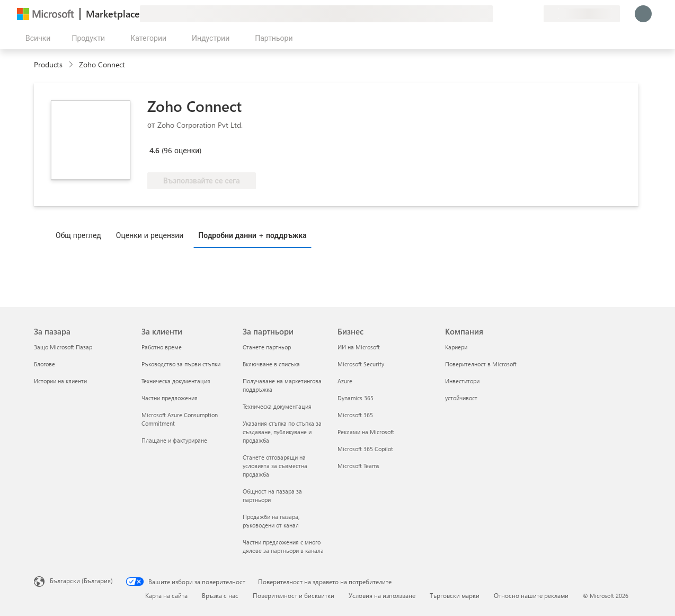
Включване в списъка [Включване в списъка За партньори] (271, 364)
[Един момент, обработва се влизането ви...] (643, 14)
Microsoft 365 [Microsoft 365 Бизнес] (355, 415)
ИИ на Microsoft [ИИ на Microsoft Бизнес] (359, 347)
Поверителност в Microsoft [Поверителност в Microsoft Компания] (481, 364)
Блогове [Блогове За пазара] (45, 364)
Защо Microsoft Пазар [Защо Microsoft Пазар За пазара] (63, 347)
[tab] (81, 235)
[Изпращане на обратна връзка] (497, 14)
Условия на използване (382, 595)
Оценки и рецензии (150, 235)
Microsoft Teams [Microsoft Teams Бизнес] (358, 466)
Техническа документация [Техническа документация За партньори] (277, 406)
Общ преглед (78, 235)
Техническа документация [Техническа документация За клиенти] (176, 381)
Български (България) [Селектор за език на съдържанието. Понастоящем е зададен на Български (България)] (81, 580)
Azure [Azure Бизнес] (345, 381)
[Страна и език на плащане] (582, 14)
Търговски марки (455, 595)
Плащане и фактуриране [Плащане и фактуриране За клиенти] (174, 440)
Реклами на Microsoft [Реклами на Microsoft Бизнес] (366, 432)
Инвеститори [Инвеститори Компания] (462, 381)
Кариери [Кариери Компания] (456, 347)
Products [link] (48, 64)
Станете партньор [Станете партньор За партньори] (267, 347)
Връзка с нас (220, 595)
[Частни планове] (535, 14)
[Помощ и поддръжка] (510, 14)
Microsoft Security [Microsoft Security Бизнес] (361, 364)
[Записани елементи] (522, 14)
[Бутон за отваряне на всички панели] (36, 38)
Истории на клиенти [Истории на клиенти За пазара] (60, 381)
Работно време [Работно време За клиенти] (162, 347)
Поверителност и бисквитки (294, 595)
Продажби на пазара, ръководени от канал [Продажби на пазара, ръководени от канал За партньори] (271, 521)
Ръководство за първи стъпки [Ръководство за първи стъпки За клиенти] (181, 364)
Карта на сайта (166, 595)
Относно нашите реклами (531, 595)
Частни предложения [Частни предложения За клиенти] (170, 398)
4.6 (154, 150)
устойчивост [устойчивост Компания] (461, 398)
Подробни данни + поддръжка (252, 235)
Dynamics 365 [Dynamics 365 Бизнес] (356, 398)
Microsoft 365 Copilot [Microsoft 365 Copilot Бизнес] (365, 449)
